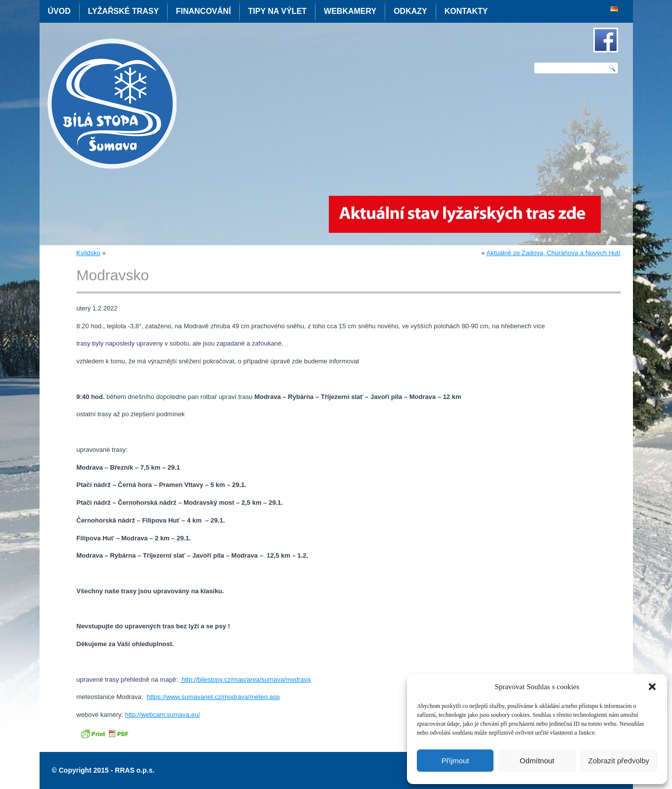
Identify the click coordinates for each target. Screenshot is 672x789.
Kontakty (466, 11)
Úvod (59, 11)
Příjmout (455, 761)
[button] (652, 687)
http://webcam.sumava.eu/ (163, 715)
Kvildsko (89, 253)
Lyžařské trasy (123, 11)
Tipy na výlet (277, 11)
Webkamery (350, 11)
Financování (203, 11)
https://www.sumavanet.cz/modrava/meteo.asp (213, 697)
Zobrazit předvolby (619, 761)
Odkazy (410, 11)
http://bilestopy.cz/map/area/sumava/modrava (245, 679)
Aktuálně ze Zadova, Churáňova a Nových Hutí (554, 253)
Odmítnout (537, 761)
